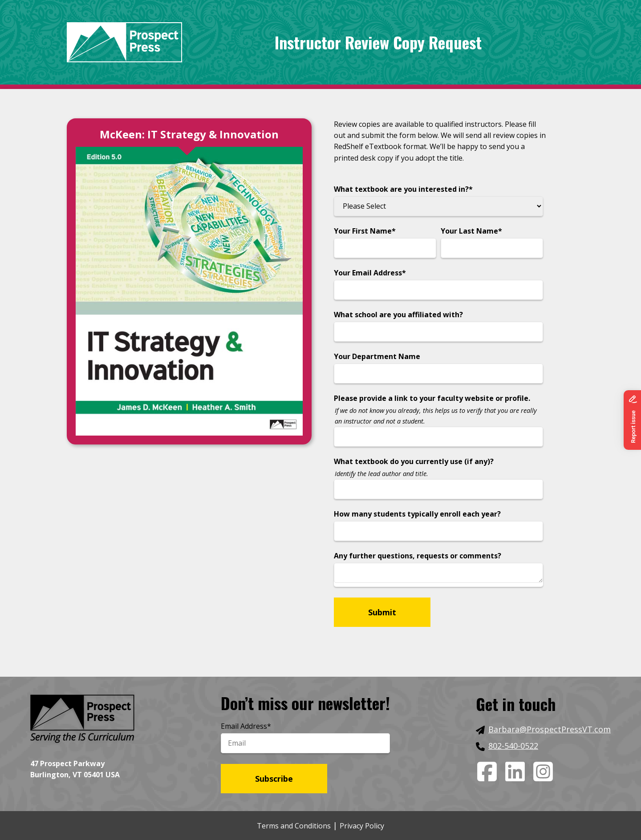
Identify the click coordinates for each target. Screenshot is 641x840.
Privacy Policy (362, 826)
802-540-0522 (513, 746)
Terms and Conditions (294, 826)
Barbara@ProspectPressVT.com (550, 729)
